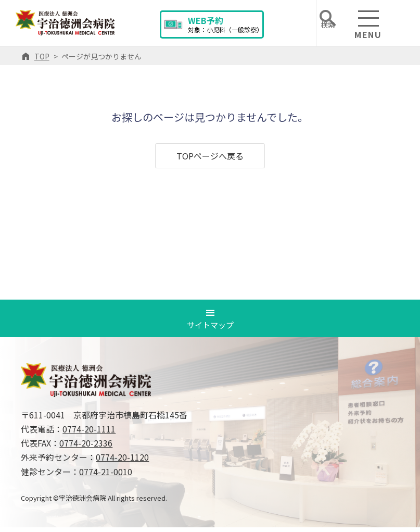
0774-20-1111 (89, 434)
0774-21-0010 (106, 476)
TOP (42, 56)
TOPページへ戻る (210, 156)
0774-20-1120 (122, 462)
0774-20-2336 (86, 448)
